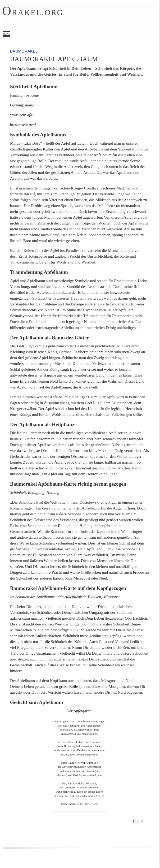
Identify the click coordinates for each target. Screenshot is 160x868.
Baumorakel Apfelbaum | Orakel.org (75, 18)
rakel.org (33, 12)
